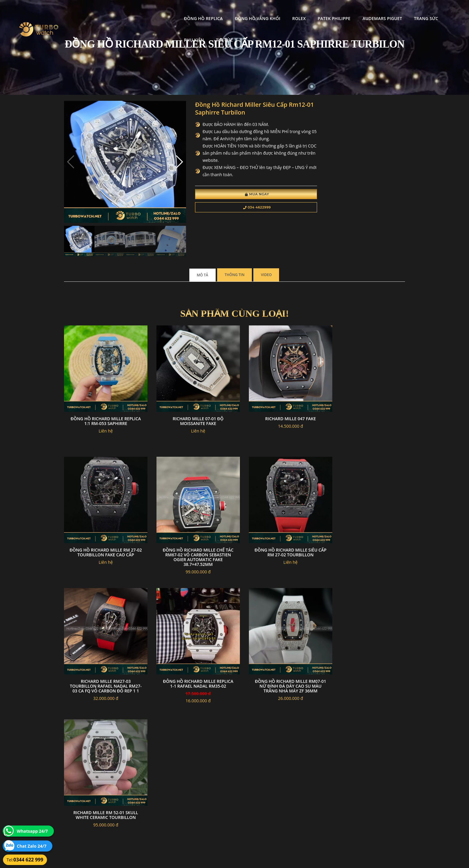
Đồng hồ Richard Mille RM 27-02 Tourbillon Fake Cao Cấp (366, 406)
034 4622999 (243, 208)
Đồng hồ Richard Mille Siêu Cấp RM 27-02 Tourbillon (191, 532)
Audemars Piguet (333, 11)
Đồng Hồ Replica (154, 11)
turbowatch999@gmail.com (98, 814)
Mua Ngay (243, 195)
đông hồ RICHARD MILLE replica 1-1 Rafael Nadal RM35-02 (366, 534)
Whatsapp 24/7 (32, 831)
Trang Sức (377, 11)
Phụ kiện (411, 11)
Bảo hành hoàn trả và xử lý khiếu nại (280, 793)
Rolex (250, 11)
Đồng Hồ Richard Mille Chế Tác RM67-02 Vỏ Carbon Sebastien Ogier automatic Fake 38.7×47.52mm (103, 537)
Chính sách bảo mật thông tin (205, 793)
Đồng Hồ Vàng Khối (208, 11)
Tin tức (441, 11)
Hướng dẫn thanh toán (200, 800)
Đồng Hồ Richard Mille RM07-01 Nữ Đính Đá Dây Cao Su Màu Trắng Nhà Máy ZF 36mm (103, 661)
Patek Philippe (285, 11)
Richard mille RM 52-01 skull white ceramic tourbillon (191, 658)
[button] (169, 158)
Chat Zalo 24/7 (32, 846)
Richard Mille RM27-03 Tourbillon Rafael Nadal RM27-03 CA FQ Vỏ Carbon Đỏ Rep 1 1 (278, 537)
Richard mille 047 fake (278, 403)
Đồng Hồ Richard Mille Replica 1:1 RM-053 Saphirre (103, 406)
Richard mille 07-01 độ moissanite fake (191, 406)
